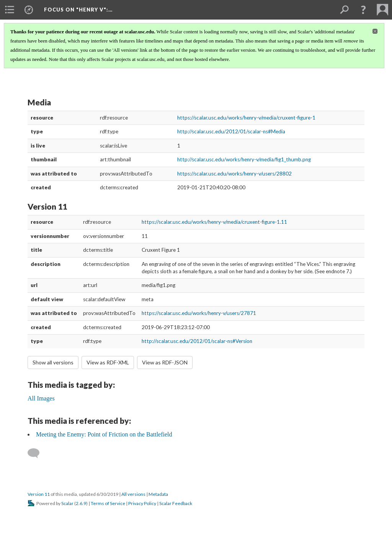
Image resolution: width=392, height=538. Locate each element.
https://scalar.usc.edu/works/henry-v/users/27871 (199, 313)
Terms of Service (108, 503)
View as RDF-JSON (165, 362)
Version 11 (39, 494)
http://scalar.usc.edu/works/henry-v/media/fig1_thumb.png (244, 159)
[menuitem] (10, 10)
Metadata (158, 494)
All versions (133, 494)
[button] (363, 10)
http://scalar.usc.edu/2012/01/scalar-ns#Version (197, 341)
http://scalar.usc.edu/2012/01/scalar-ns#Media (231, 131)
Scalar (67, 503)
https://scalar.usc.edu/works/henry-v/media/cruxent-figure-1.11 (214, 222)
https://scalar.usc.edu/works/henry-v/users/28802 (234, 174)
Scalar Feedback (176, 503)
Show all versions (53, 362)
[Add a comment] (37, 453)
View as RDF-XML (108, 362)
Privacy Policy (142, 503)
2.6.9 (81, 503)
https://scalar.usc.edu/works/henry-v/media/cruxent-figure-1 (246, 118)
